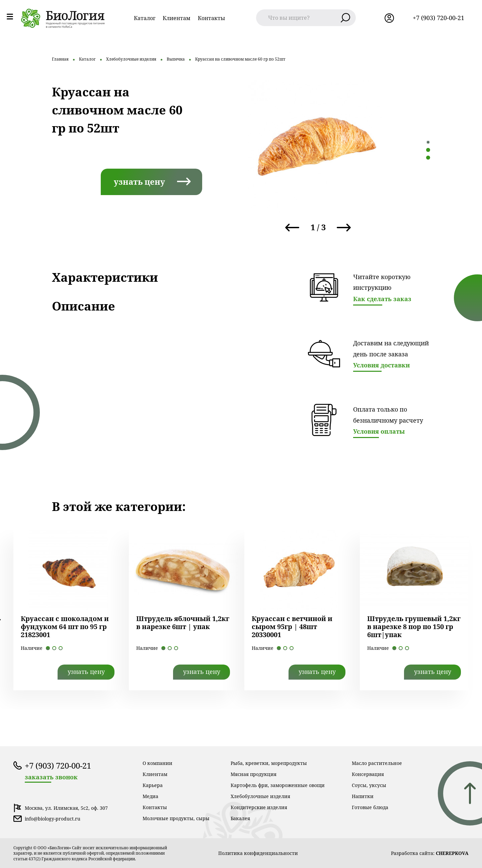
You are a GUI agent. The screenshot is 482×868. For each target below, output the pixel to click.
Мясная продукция (254, 774)
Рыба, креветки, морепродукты (269, 763)
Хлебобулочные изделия (131, 59)
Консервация (368, 774)
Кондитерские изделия (259, 807)
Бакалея (240, 818)
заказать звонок (51, 777)
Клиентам (177, 18)
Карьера (153, 785)
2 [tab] (428, 150)
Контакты (211, 18)
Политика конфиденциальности (258, 853)
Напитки (363, 796)
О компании (157, 763)
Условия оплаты (379, 431)
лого (63, 18)
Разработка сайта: (430, 853)
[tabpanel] (315, 146)
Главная (60, 59)
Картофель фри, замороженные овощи (278, 785)
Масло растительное (377, 763)
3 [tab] (428, 158)
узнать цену (139, 182)
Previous (292, 228)
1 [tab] (428, 142)
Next (344, 228)
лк (389, 18)
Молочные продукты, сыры (176, 818)
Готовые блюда (370, 807)
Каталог (145, 18)
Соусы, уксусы (369, 785)
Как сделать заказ (382, 299)
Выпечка (176, 59)
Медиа (150, 796)
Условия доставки (381, 365)
